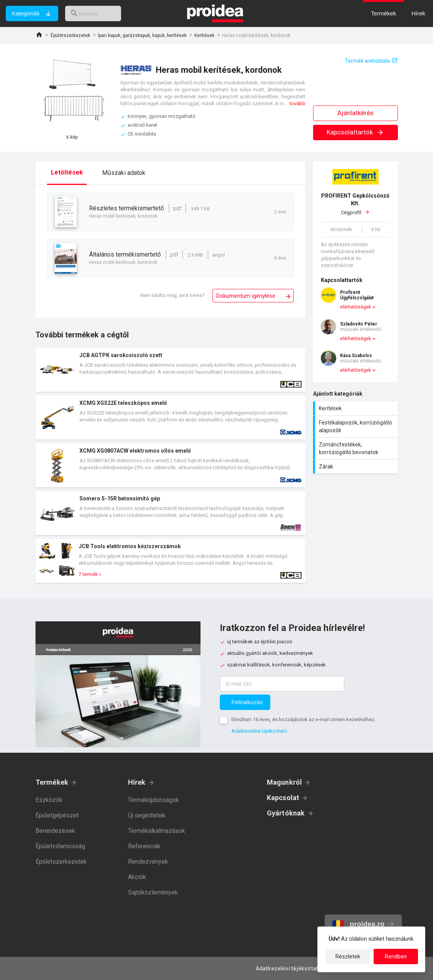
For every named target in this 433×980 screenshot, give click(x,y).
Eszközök (49, 800)
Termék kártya (170, 370)
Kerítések (204, 35)
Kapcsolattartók (355, 132)
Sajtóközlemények (153, 892)
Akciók (137, 877)
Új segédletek (147, 815)
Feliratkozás (247, 702)
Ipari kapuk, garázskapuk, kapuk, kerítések (142, 35)
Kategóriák (26, 13)
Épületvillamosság (60, 846)
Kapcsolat (283, 798)
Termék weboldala (367, 61)
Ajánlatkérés (355, 113)
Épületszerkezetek (70, 35)
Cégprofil (355, 204)
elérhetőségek (355, 307)
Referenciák (144, 846)
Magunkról (285, 782)
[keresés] (98, 13)
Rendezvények (148, 862)
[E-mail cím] (282, 684)
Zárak (356, 467)
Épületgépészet (57, 815)
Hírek (137, 782)
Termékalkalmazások (157, 831)
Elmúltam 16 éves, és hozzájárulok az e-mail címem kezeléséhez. (303, 719)
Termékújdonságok (153, 800)
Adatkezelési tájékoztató (259, 731)
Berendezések (55, 831)
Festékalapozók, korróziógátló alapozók (356, 426)
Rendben (396, 957)
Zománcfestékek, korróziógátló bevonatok (356, 448)
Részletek (348, 957)
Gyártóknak (286, 813)
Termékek (52, 782)
